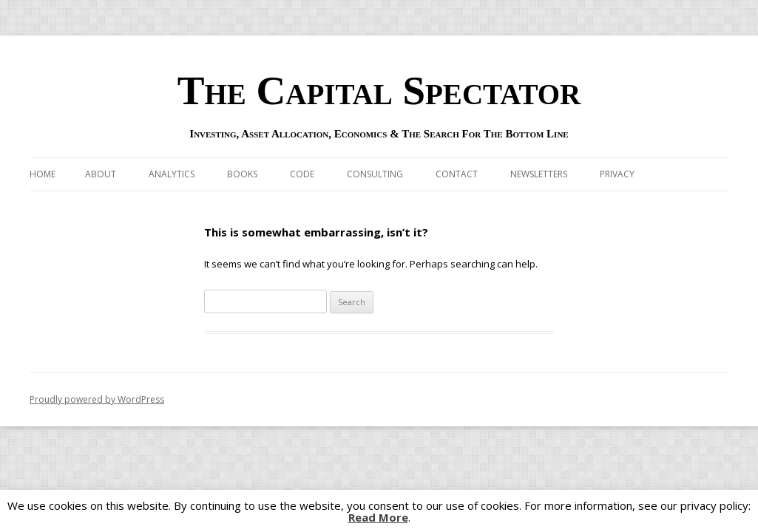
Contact (457, 174)
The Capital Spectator (379, 91)
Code (302, 174)
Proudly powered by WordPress (97, 399)
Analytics (172, 174)
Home (43, 174)
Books (242, 174)
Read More (378, 518)
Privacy (617, 174)
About (101, 174)
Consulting (375, 174)
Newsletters (539, 174)
